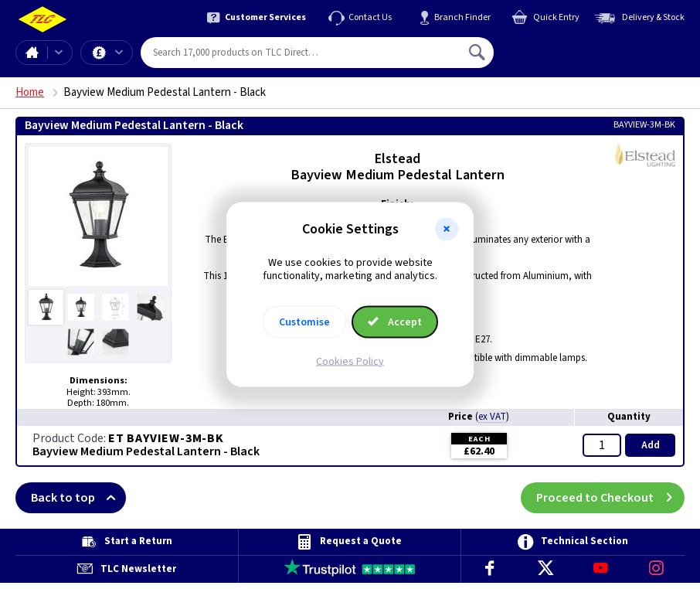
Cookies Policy (350, 361)
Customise (304, 322)
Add (651, 445)
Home (32, 53)
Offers (119, 53)
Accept (395, 322)
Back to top (78, 498)
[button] (447, 230)
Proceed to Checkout (610, 498)
